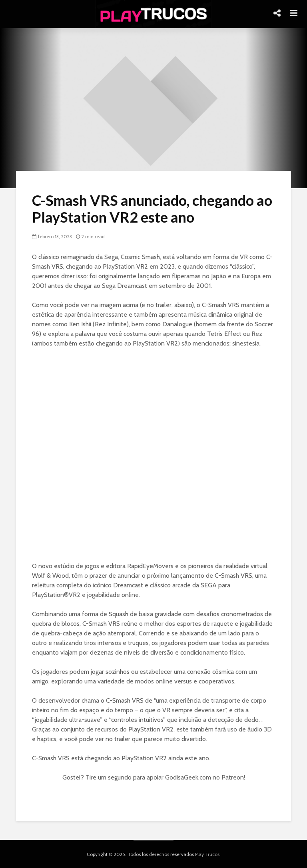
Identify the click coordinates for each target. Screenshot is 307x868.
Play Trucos (207, 854)
